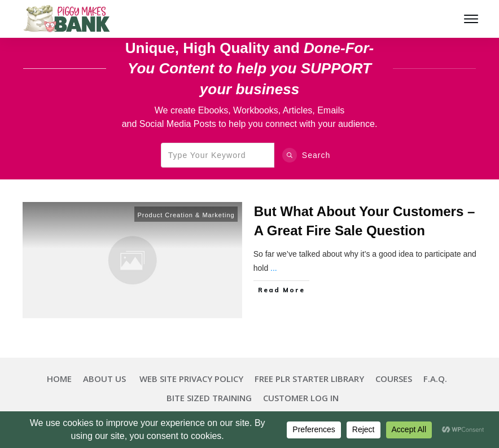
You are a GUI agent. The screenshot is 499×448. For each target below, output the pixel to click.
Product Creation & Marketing (186, 215)
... (274, 268)
